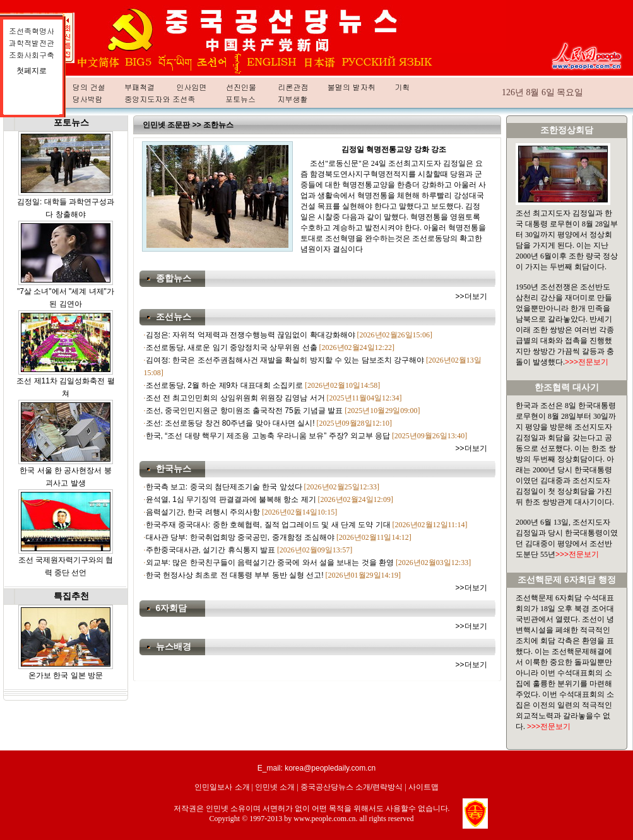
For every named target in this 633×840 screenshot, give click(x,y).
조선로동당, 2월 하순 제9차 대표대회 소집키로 (224, 385)
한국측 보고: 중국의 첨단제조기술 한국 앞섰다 (224, 487)
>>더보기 (471, 296)
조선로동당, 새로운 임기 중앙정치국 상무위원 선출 (232, 347)
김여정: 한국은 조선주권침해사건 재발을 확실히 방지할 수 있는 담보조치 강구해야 (285, 360)
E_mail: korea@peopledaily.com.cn (316, 768)
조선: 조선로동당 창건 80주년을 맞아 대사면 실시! (230, 423)
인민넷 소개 (275, 787)
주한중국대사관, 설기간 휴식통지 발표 (210, 550)
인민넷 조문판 (166, 125)
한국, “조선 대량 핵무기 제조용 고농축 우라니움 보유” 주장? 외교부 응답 (268, 436)
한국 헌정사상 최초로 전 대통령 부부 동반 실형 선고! (235, 575)
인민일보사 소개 (222, 787)
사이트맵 (423, 787)
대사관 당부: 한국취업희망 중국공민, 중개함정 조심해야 (240, 537)
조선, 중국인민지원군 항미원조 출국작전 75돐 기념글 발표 (245, 411)
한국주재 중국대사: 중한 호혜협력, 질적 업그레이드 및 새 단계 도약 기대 (268, 525)
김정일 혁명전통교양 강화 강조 (394, 149)
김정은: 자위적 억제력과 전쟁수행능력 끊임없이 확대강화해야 (251, 335)
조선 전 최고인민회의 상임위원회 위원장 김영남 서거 (235, 398)
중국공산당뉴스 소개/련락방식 (352, 787)
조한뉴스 (218, 125)
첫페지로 (32, 71)
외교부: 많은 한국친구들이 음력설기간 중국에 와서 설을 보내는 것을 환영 (270, 563)
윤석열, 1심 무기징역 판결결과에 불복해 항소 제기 (231, 499)
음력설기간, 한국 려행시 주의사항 (203, 512)
